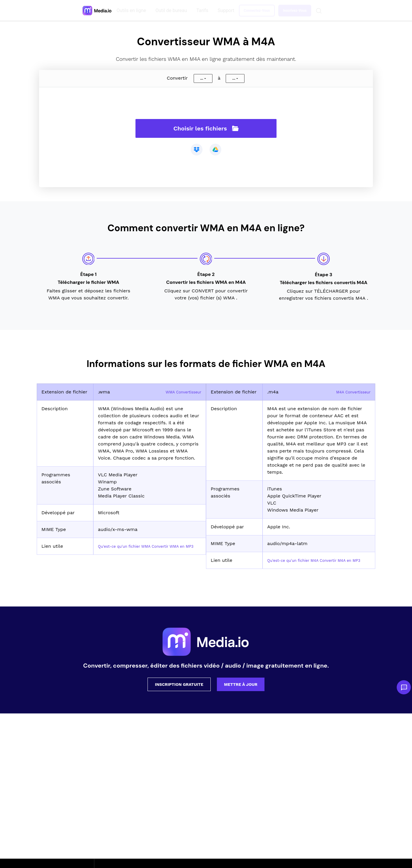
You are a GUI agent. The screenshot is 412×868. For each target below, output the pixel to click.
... (202, 78)
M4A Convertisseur (349, 392)
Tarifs (204, 10)
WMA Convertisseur (179, 392)
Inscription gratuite (179, 691)
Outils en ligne (133, 10)
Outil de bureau (172, 10)
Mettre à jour (241, 691)
